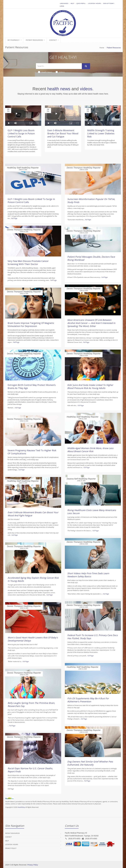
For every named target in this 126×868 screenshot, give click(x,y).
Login (62, 6)
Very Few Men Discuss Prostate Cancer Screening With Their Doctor (28, 263)
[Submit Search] (86, 66)
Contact (53, 40)
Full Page (14, 218)
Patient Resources (34, 40)
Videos (60, 72)
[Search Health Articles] (59, 66)
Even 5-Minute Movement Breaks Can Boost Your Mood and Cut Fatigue (63, 133)
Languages (64, 3)
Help (72, 3)
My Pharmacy (14, 40)
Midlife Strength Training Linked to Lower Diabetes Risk (101, 133)
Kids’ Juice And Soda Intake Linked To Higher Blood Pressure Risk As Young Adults (90, 387)
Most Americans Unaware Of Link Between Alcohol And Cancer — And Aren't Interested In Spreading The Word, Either (91, 323)
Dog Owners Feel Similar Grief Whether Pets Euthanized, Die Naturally (90, 763)
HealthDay (21, 807)
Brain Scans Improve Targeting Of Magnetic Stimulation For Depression (31, 325)
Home (102, 48)
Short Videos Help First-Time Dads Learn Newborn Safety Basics (88, 575)
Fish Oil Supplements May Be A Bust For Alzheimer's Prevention (88, 700)
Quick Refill (81, 3)
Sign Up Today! (109, 3)
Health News (45, 72)
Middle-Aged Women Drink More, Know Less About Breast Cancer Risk (90, 450)
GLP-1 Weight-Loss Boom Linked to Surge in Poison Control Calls (21, 133)
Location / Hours (94, 3)
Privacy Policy (11, 848)
